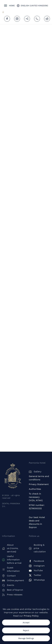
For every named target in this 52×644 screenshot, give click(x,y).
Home (12, 6)
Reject (26, 630)
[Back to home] (3, 12)
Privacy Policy (31, 616)
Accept (26, 623)
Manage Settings (26, 638)
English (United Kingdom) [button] (32, 6)
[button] (6, 6)
